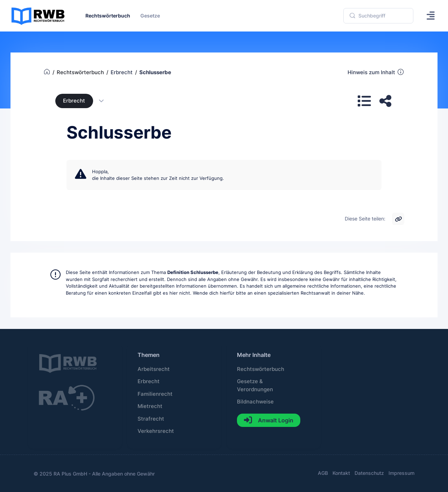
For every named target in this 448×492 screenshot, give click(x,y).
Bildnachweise (255, 402)
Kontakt (341, 473)
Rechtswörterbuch (261, 369)
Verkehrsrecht (156, 431)
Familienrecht (155, 394)
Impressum (401, 473)
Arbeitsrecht (154, 369)
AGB (323, 473)
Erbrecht (74, 101)
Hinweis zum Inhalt (376, 72)
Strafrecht (151, 419)
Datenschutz (369, 473)
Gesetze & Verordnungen (255, 385)
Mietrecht (150, 406)
